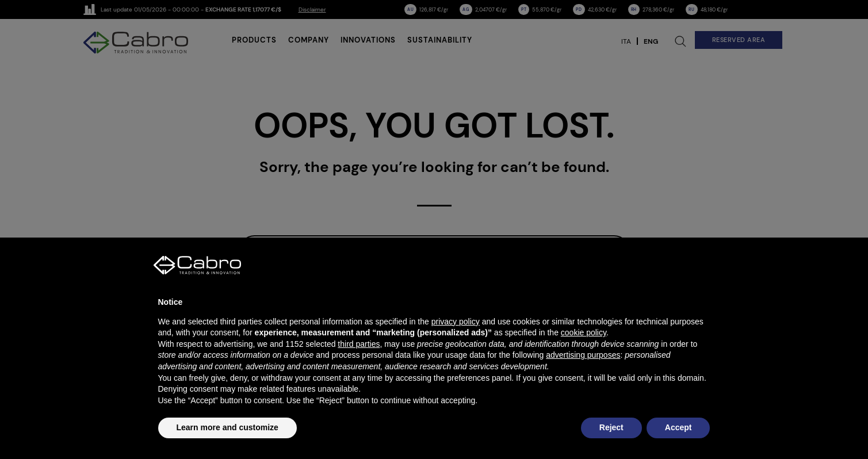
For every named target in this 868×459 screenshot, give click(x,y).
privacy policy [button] (456, 322)
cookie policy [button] (584, 332)
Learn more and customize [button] (227, 427)
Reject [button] (611, 427)
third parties (359, 344)
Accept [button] (678, 427)
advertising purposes (583, 355)
